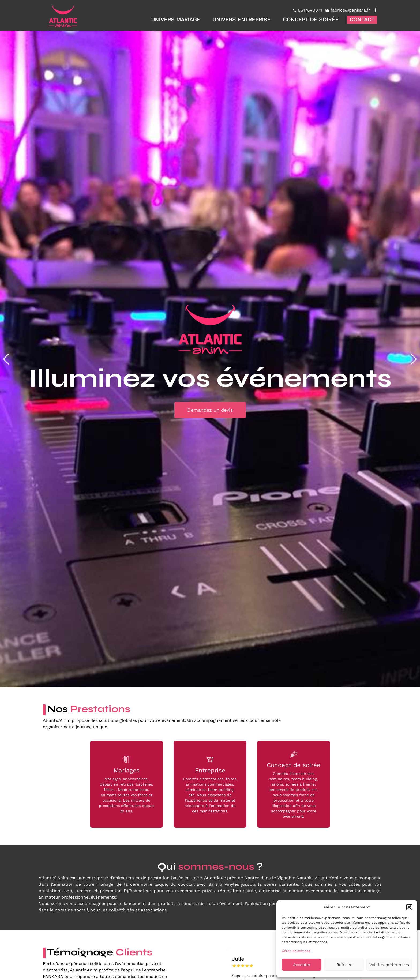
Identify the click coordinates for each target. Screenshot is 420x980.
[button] (409, 907)
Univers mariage (176, 20)
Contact (362, 20)
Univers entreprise (241, 20)
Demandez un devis (210, 410)
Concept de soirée (311, 20)
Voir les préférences (389, 965)
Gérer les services (296, 951)
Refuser (344, 965)
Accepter (302, 965)
